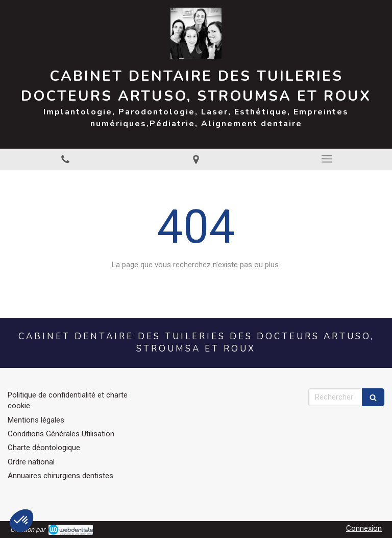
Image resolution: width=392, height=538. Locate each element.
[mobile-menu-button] (327, 159)
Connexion (364, 528)
